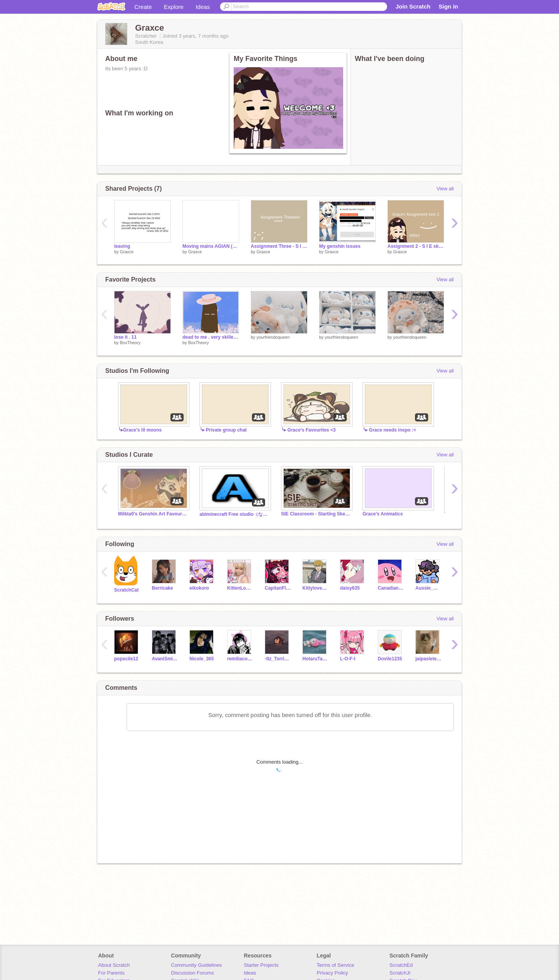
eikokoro (199, 588)
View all (445, 189)
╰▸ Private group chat (223, 430)
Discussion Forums (192, 973)
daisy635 (350, 588)
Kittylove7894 (315, 588)
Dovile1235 (390, 659)
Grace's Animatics (383, 514)
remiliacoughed (240, 659)
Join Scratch (413, 6)
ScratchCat (126, 590)
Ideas (203, 7)
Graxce (127, 252)
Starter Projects (261, 965)
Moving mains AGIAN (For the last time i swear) (211, 246)
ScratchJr (400, 973)
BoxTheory (130, 343)
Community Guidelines (196, 965)
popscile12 (126, 659)
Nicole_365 (202, 659)
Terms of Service (336, 965)
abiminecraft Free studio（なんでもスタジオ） (234, 514)
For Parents (111, 973)
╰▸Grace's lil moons (140, 430)
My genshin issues (340, 246)
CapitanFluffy (278, 588)
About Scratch (114, 965)
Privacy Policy (332, 973)
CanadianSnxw (391, 588)
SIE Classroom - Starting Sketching (316, 514)
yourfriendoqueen (273, 337)
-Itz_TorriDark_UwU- (278, 659)
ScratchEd (401, 965)
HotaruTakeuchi (315, 659)
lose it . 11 (125, 337)
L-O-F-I (348, 659)
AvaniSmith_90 (165, 659)
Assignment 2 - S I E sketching (416, 246)
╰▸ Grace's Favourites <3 (308, 430)
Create (143, 7)
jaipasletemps (428, 659)
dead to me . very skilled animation (211, 337)
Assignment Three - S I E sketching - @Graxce (279, 246)
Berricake (162, 588)
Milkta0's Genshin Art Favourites (153, 514)
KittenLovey (240, 588)
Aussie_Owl (428, 588)
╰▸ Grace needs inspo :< (389, 430)
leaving (122, 246)
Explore (174, 7)
